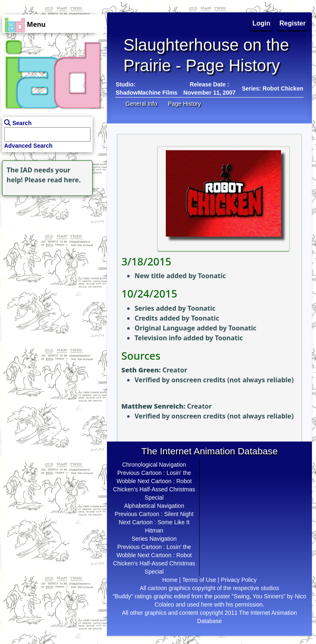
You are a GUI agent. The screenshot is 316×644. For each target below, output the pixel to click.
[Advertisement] (51, 249)
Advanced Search (28, 146)
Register (293, 23)
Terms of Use (199, 580)
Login (262, 23)
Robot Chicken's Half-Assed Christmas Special (154, 489)
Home (170, 580)
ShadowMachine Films (146, 93)
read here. (64, 180)
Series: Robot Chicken (273, 88)
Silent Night (179, 514)
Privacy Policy (239, 580)
